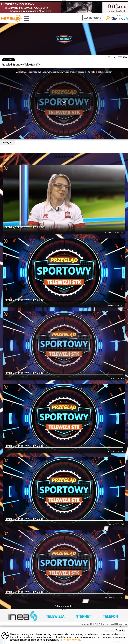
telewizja (11, 19)
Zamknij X (120, 630)
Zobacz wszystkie (64, 606)
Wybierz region (93, 18)
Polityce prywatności (70, 640)
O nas (122, 627)
